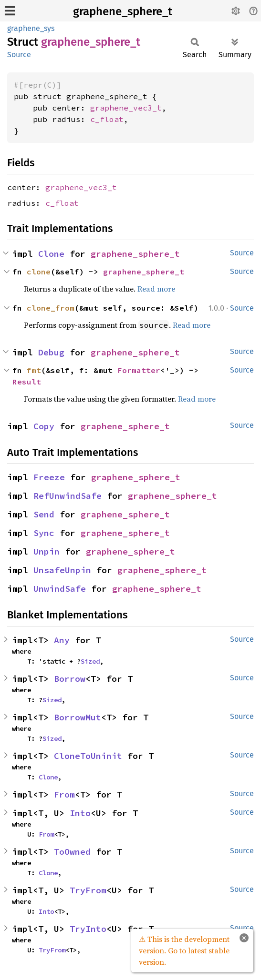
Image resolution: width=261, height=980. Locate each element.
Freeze (49, 477)
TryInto (88, 929)
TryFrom (88, 890)
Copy (44, 426)
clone (39, 272)
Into (80, 813)
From (64, 794)
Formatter (139, 370)
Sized (90, 661)
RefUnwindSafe (68, 496)
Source (19, 55)
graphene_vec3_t (126, 108)
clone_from (51, 308)
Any (62, 640)
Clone (51, 254)
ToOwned (72, 852)
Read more (156, 289)
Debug (51, 352)
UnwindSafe (60, 589)
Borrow (70, 679)
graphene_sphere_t (123, 11)
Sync (44, 533)
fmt (34, 370)
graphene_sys (31, 28)
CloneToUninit (88, 756)
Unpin (47, 551)
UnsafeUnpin (62, 570)
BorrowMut (78, 717)
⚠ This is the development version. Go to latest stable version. (184, 950)
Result (27, 382)
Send (44, 514)
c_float (107, 119)
